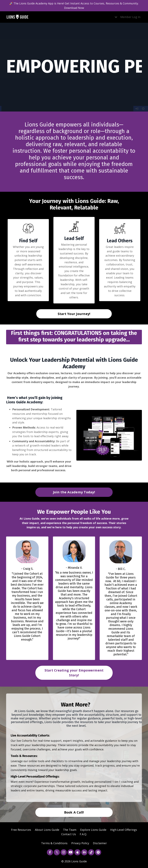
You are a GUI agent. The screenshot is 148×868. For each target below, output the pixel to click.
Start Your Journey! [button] (74, 314)
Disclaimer (100, 843)
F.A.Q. (83, 834)
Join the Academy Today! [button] (74, 492)
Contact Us (69, 834)
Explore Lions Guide (93, 830)
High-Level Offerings (124, 830)
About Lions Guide (47, 830)
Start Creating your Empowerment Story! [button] (74, 673)
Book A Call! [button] (74, 812)
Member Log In (130, 17)
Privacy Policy (80, 843)
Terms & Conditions (54, 843)
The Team (70, 830)
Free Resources (21, 830)
